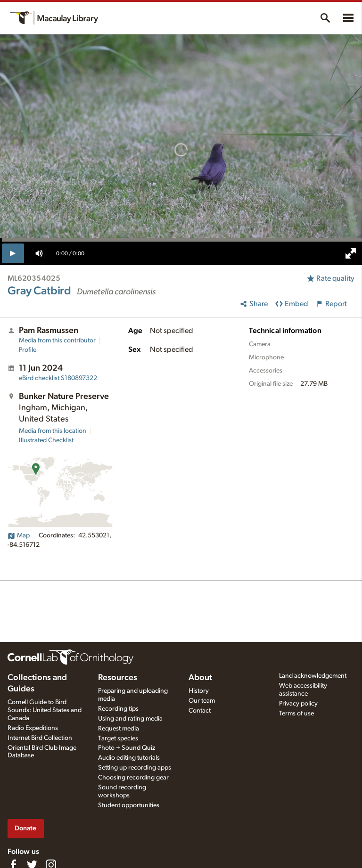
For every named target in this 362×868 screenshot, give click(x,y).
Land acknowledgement (313, 676)
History (199, 691)
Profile (28, 350)
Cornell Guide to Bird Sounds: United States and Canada (45, 710)
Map (19, 535)
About (200, 678)
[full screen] (351, 253)
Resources (118, 678)
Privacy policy (298, 704)
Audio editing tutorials (129, 758)
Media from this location (53, 431)
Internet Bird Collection (40, 738)
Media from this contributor (57, 341)
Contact (200, 711)
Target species (118, 738)
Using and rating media (130, 719)
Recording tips (118, 709)
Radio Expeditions (33, 728)
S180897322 (58, 378)
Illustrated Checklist (46, 440)
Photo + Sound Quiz (127, 748)
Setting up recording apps (135, 768)
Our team (202, 701)
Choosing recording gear (133, 778)
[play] (13, 253)
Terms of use (296, 714)
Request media (119, 729)
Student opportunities (129, 805)
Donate (25, 828)
